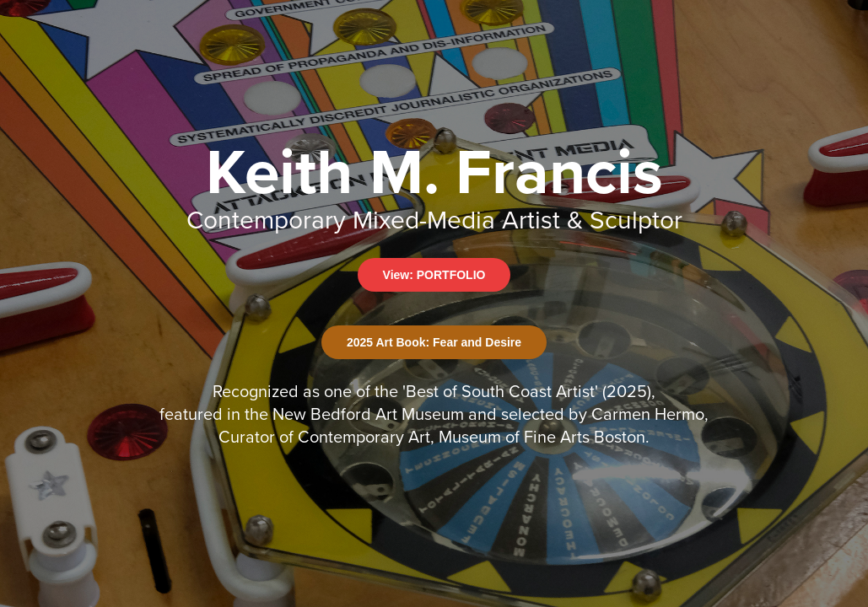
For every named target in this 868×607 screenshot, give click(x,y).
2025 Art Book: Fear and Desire (434, 342)
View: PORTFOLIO (434, 275)
